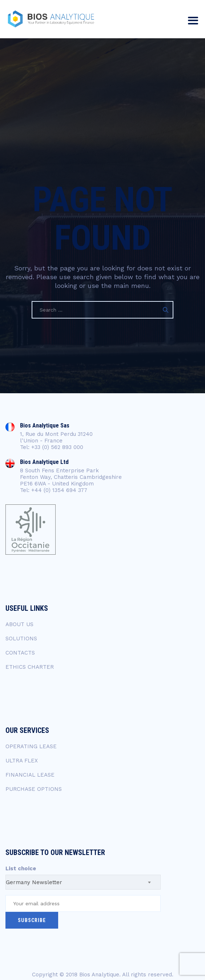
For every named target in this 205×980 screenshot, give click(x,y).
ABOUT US (19, 624)
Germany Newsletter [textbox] (34, 882)
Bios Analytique (99, 975)
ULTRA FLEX (22, 761)
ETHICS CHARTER (30, 667)
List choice (21, 868)
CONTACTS (20, 653)
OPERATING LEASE (31, 746)
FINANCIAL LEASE (30, 775)
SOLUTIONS (21, 639)
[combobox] (83, 882)
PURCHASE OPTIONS (34, 789)
